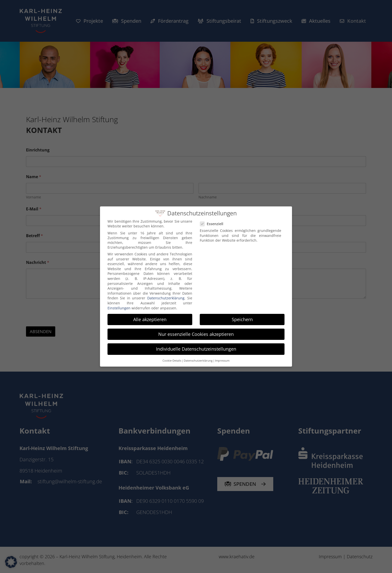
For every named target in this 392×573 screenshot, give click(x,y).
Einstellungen (119, 308)
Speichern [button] (242, 319)
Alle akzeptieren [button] (150, 319)
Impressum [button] (222, 361)
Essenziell (214, 224)
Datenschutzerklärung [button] (198, 361)
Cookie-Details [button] (172, 361)
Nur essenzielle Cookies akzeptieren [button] (196, 334)
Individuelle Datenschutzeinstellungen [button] (196, 349)
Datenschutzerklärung (166, 298)
